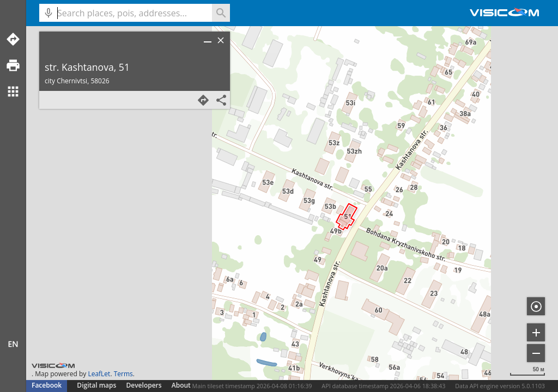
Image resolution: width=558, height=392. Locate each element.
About (181, 385)
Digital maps (97, 385)
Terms (123, 374)
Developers (144, 385)
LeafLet (99, 374)
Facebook (47, 385)
